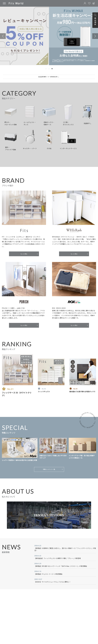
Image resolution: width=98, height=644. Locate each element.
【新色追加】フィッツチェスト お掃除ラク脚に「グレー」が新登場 (58, 558)
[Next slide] (95, 36)
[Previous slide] (3, 36)
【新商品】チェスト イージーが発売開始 (48, 574)
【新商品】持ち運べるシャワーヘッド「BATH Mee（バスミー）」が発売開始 (61, 566)
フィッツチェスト (44, 391)
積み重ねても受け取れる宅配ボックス (82, 391)
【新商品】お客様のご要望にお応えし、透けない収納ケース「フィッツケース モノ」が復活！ (65, 549)
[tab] (46, 69)
